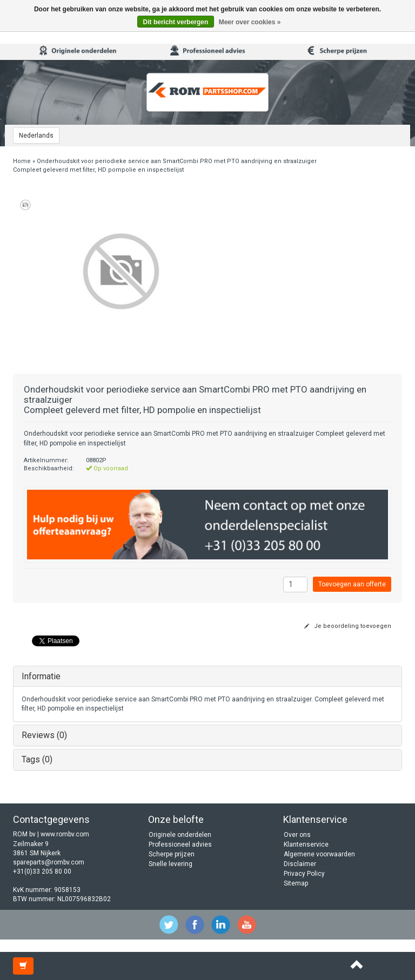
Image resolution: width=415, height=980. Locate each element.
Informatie (41, 676)
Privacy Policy (304, 874)
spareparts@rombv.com (49, 862)
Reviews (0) (44, 735)
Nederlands (36, 136)
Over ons (297, 835)
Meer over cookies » (250, 22)
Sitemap (296, 883)
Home (22, 161)
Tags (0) (37, 759)
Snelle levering (170, 864)
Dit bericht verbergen (176, 22)
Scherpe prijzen (172, 854)
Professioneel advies (180, 844)
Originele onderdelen (180, 835)
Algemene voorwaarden (319, 854)
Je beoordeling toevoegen (348, 626)
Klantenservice (306, 844)
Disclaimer (300, 864)
